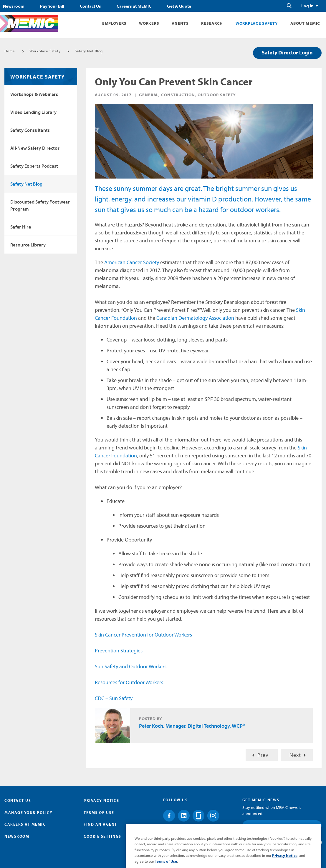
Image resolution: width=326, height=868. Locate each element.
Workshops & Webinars (34, 94)
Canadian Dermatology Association (195, 318)
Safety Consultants (30, 130)
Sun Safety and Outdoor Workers (131, 666)
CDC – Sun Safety (114, 698)
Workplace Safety (257, 23)
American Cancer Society (132, 262)
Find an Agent (100, 824)
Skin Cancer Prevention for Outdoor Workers (143, 635)
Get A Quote (179, 6)
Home (10, 51)
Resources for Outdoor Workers (129, 682)
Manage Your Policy (28, 812)
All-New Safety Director (35, 148)
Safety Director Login (287, 53)
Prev (263, 755)
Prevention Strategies (119, 650)
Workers (149, 23)
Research (212, 23)
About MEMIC (305, 23)
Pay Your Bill (52, 6)
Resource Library (28, 245)
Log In (307, 6)
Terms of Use (99, 812)
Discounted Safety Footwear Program (40, 205)
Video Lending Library (33, 112)
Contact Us (90, 6)
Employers (114, 23)
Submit (304, 842)
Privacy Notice (101, 800)
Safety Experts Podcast (34, 166)
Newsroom (14, 6)
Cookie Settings (102, 836)
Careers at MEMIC (134, 6)
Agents (180, 23)
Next (295, 755)
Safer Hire (21, 227)
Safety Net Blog (89, 51)
